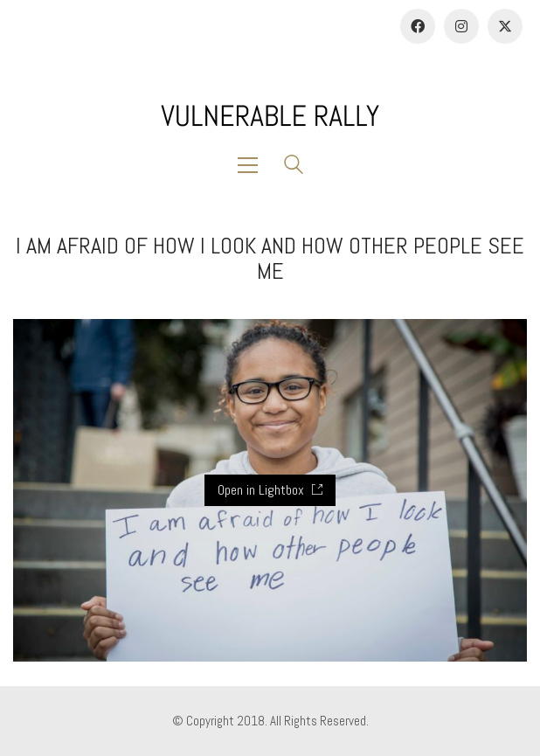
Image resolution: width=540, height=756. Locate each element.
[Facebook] (418, 26)
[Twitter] (505, 26)
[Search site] (294, 166)
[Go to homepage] (270, 116)
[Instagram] (461, 26)
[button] (252, 165)
